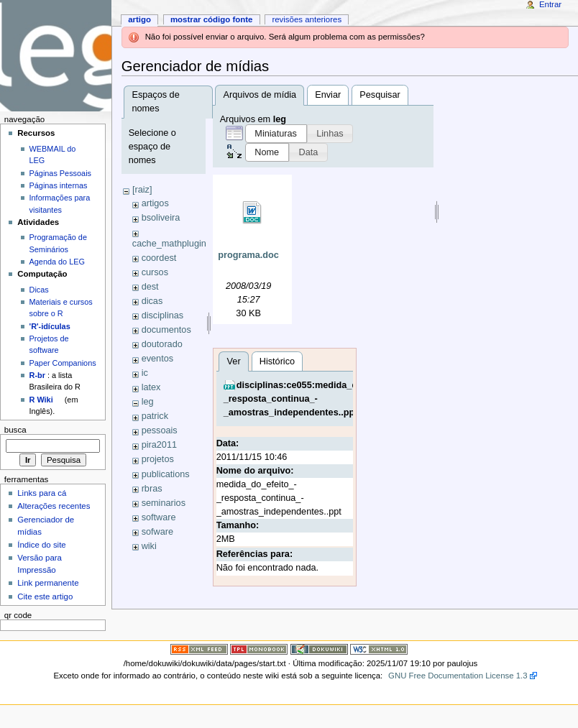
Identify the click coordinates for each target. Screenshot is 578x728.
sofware (157, 532)
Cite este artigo (45, 596)
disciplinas (163, 315)
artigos (155, 203)
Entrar (550, 4)
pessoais (160, 430)
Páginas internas (59, 185)
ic (145, 373)
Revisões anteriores (307, 19)
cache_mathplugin (169, 244)
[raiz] (142, 190)
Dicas (39, 290)
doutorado (162, 344)
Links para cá (42, 493)
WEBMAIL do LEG (53, 155)
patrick (155, 416)
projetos (158, 459)
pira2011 (159, 445)
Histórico (277, 578)
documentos (166, 330)
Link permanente (48, 583)
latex (151, 387)
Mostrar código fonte (212, 19)
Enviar (328, 95)
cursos (155, 272)
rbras (152, 489)
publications (166, 474)
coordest (159, 258)
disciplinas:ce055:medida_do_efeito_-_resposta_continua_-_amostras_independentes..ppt (312, 616)
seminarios (164, 503)
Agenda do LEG (57, 262)
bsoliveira (161, 218)
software (159, 517)
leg (148, 402)
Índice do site (42, 545)
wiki (149, 546)
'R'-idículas (50, 326)
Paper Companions (63, 363)
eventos (157, 359)
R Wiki (41, 400)
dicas (152, 301)
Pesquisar (380, 95)
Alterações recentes (54, 506)
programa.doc (248, 255)
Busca (15, 430)
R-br (37, 375)
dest (150, 287)
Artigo (139, 19)
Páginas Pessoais (60, 173)
